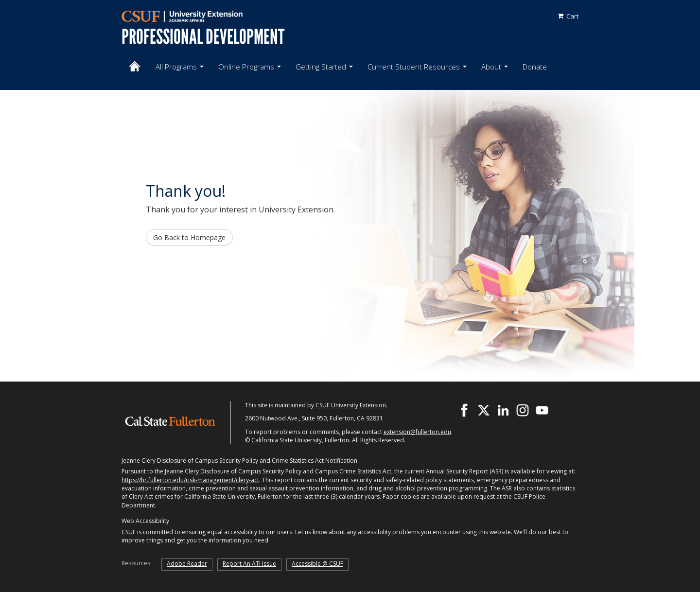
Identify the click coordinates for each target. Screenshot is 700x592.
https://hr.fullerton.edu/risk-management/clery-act (190, 480)
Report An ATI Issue (249, 564)
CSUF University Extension (351, 405)
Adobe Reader (187, 564)
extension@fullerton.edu (417, 432)
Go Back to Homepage (189, 237)
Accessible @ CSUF (317, 564)
